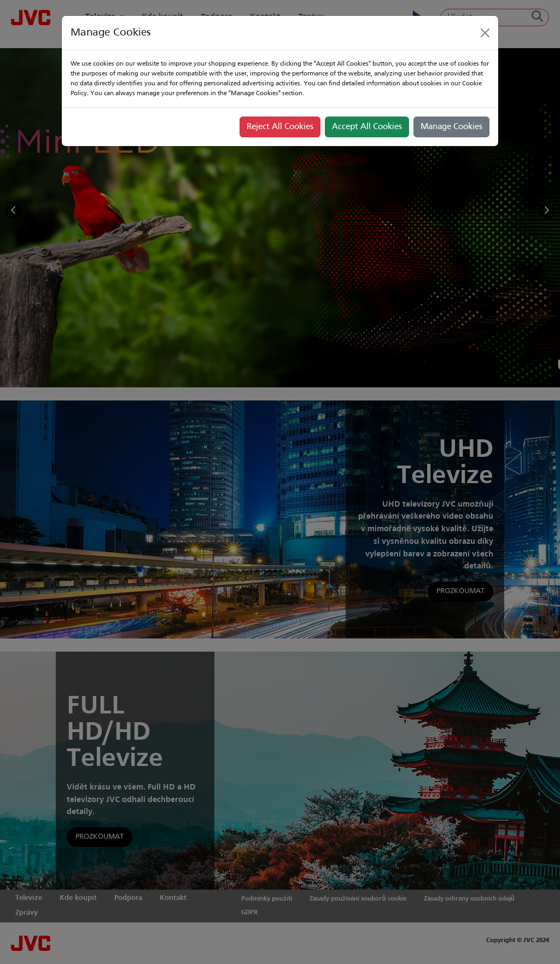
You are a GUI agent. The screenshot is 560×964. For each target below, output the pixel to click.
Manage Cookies (451, 127)
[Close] (485, 33)
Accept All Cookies (367, 127)
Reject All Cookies (280, 127)
